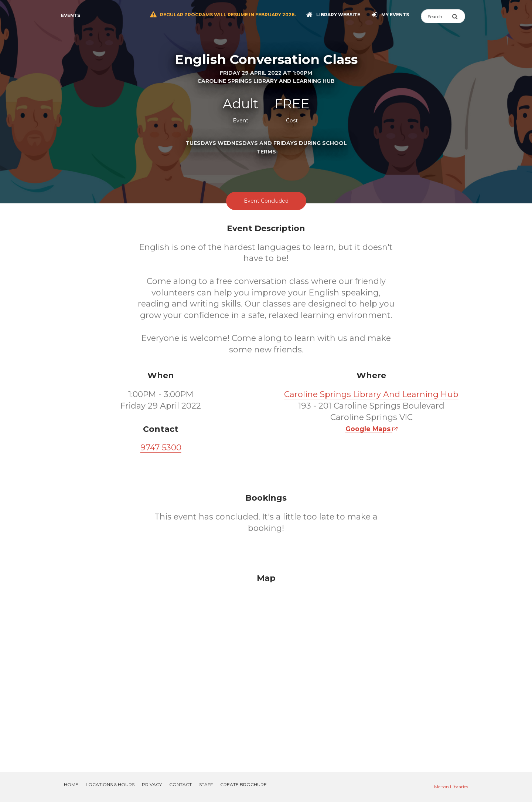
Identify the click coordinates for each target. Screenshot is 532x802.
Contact (180, 784)
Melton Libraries (451, 787)
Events (71, 15)
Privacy (152, 784)
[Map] (266, 664)
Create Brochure (243, 784)
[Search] (436, 16)
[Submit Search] (458, 16)
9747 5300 (161, 448)
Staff (206, 784)
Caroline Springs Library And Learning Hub (371, 394)
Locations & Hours (110, 784)
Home (71, 784)
